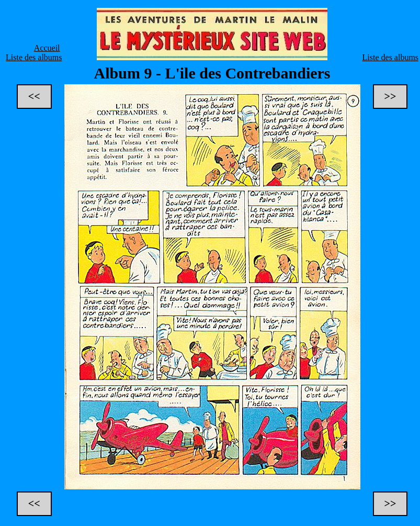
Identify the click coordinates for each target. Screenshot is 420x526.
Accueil (47, 48)
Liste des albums (34, 57)
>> (390, 96)
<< (34, 96)
